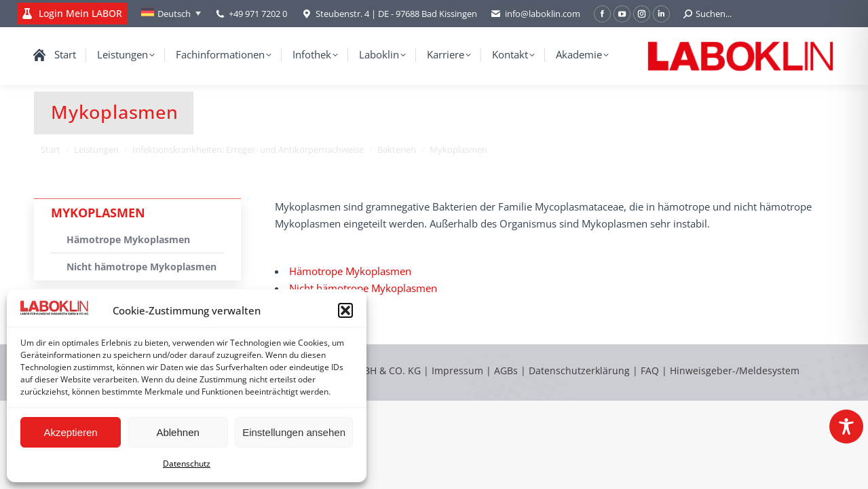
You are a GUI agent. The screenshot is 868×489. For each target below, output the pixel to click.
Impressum (457, 370)
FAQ (650, 370)
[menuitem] (171, 14)
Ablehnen (177, 432)
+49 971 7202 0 (258, 14)
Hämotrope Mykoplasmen (350, 271)
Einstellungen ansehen (294, 432)
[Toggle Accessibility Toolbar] (846, 427)
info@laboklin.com (535, 14)
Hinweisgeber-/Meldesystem (735, 370)
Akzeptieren (70, 432)
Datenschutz (187, 464)
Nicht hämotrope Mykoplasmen (363, 288)
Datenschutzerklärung (579, 370)
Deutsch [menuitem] (174, 14)
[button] (345, 310)
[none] (171, 14)
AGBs (507, 370)
